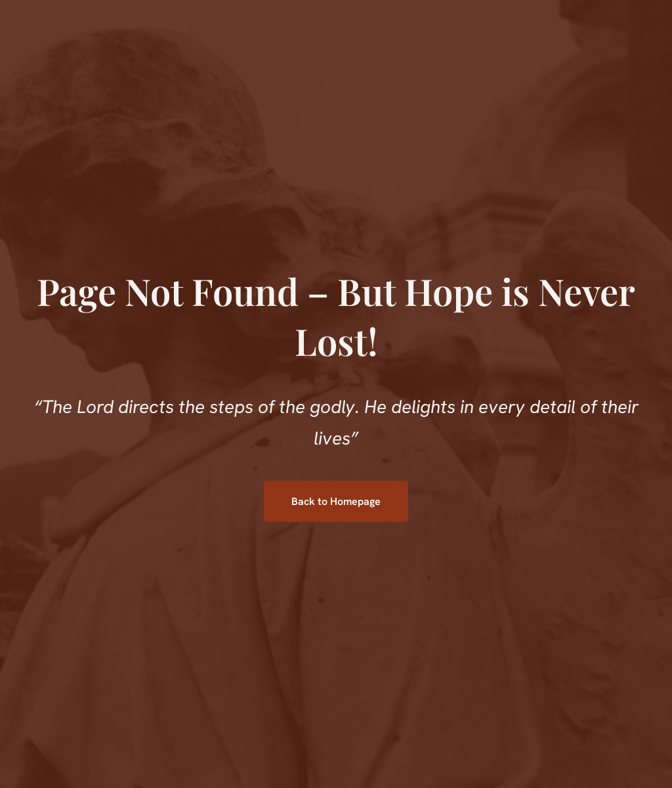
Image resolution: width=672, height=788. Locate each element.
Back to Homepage (336, 501)
